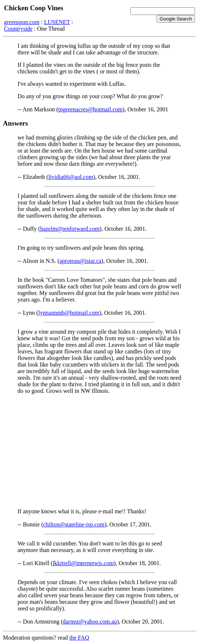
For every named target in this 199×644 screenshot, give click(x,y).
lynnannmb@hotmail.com (69, 313)
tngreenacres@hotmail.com (91, 109)
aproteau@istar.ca (81, 261)
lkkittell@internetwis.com (83, 563)
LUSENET (57, 22)
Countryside (18, 29)
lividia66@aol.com (71, 177)
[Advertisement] (99, 451)
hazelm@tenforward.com (70, 229)
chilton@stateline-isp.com (74, 524)
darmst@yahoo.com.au (90, 622)
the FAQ (79, 638)
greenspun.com (22, 22)
